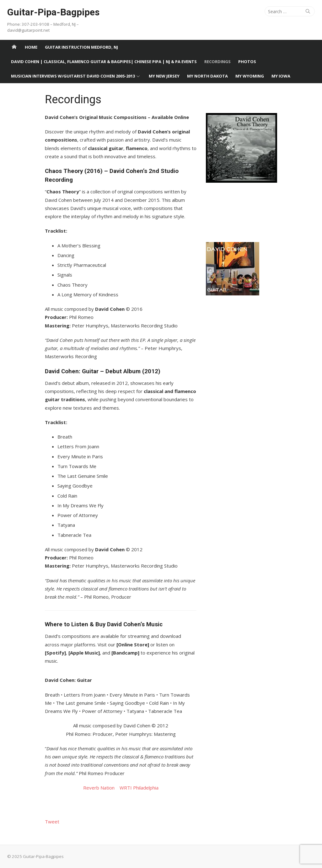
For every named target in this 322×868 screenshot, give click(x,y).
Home (31, 47)
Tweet (52, 822)
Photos (247, 62)
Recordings (217, 62)
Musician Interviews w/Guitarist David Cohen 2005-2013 (73, 76)
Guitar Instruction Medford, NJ (81, 47)
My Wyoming (250, 76)
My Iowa (281, 76)
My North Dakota (207, 76)
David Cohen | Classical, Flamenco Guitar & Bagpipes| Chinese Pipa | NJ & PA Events (104, 62)
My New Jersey (164, 76)
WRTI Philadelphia (139, 788)
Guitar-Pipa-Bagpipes (53, 12)
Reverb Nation (101, 788)
